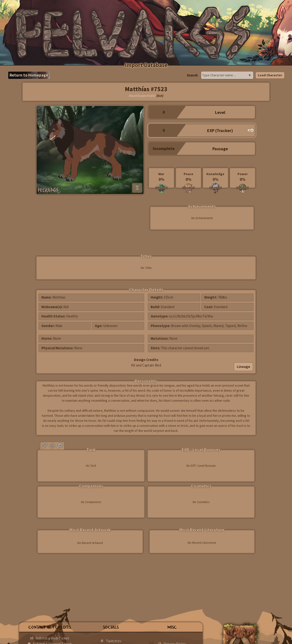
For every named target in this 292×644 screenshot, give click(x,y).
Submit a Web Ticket (52, 638)
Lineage (243, 367)
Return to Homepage (29, 75)
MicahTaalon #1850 (142, 96)
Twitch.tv (113, 641)
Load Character (270, 75)
